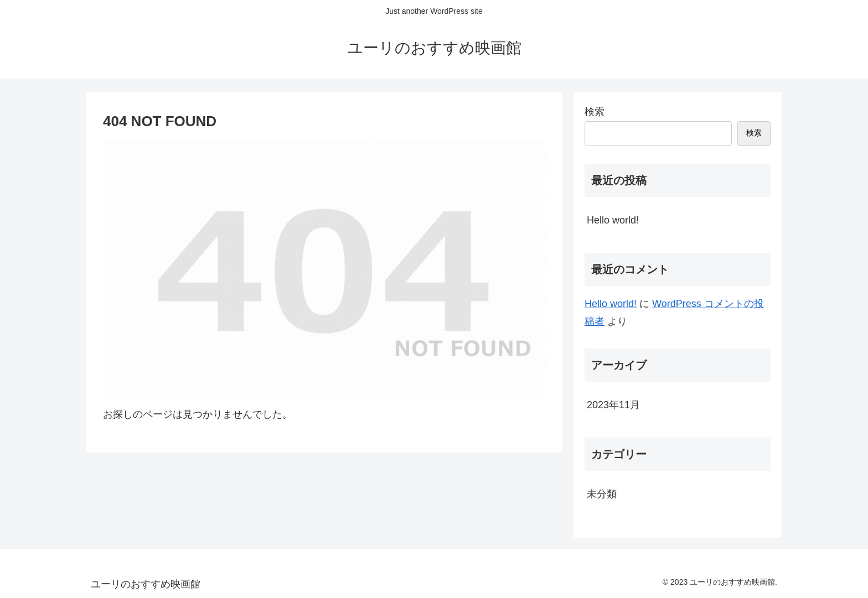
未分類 (602, 494)
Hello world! (613, 220)
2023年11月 (613, 405)
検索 (595, 112)
